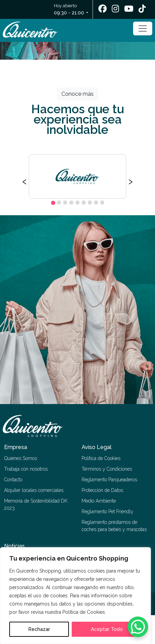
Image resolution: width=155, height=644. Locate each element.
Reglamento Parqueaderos (109, 480)
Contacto (13, 480)
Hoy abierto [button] (69, 10)
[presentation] (25, 181)
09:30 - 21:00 (69, 13)
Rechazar (39, 629)
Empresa (16, 447)
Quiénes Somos (21, 458)
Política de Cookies (101, 458)
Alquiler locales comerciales (34, 490)
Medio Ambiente (99, 501)
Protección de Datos (102, 490)
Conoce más (77, 94)
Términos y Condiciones (107, 469)
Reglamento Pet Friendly (108, 511)
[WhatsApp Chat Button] (138, 627)
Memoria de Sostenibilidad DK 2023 (36, 504)
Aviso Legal (97, 447)
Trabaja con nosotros (26, 469)
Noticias (14, 546)
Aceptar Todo (107, 629)
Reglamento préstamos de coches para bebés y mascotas (114, 526)
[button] (53, 203)
